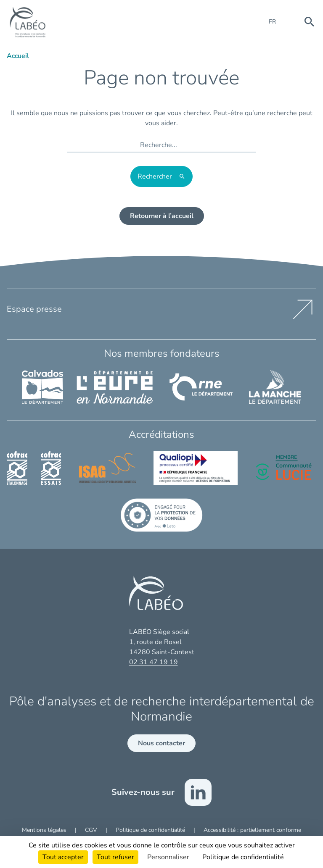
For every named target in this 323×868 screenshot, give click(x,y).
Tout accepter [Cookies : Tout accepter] (63, 857)
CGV (92, 830)
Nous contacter (161, 743)
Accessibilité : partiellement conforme (252, 830)
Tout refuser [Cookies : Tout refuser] (115, 857)
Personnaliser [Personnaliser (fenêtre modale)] (168, 857)
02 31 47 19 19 (154, 662)
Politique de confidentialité (151, 830)
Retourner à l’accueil (162, 216)
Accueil (18, 56)
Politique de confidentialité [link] (243, 857)
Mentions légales (45, 830)
